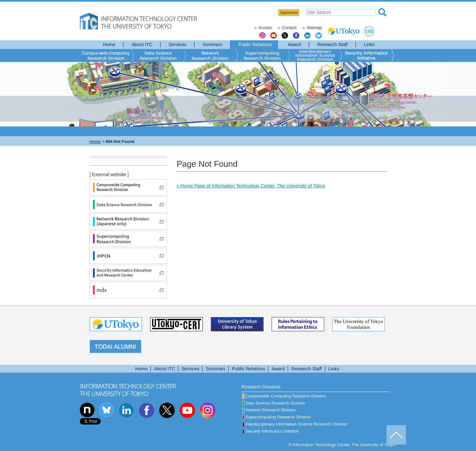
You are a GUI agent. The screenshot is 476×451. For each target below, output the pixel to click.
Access (265, 28)
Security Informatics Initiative (270, 431)
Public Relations (255, 45)
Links (369, 45)
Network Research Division (269, 410)
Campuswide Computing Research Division (284, 396)
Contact (289, 28)
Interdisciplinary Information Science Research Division (295, 424)
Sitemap (314, 28)
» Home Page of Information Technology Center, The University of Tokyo (251, 186)
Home (109, 45)
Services (177, 45)
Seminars (212, 45)
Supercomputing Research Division (276, 417)
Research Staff (332, 45)
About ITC (142, 45)
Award (294, 45)
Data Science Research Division (274, 403)
